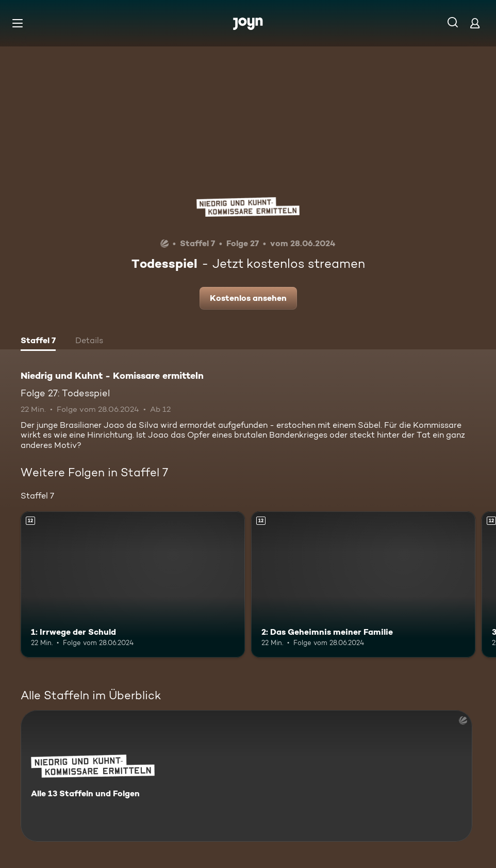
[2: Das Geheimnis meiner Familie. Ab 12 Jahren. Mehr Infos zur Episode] (363, 584)
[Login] (475, 23)
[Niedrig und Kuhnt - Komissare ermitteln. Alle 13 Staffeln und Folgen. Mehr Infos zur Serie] (246, 776)
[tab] (38, 342)
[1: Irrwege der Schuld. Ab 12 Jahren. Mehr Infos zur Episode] (133, 584)
